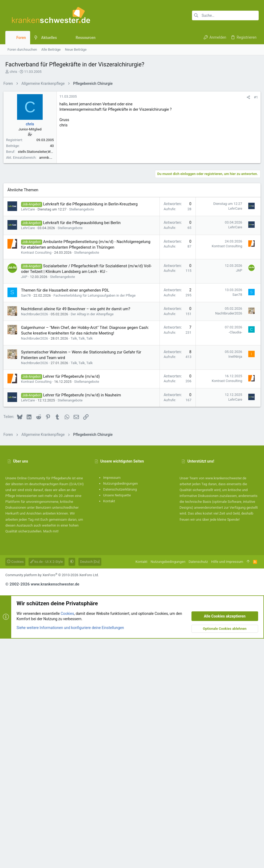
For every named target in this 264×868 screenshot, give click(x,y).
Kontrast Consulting (38, 482)
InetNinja (233, 586)
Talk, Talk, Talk (84, 568)
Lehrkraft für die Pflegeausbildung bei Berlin (84, 452)
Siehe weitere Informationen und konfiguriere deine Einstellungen (70, 857)
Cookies (15, 791)
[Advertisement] (132, 126)
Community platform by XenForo (52, 804)
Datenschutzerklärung (120, 719)
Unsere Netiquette (117, 725)
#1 (254, 172)
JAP (26, 506)
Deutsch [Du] (90, 791)
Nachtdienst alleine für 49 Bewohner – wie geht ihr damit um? (78, 538)
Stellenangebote (83, 439)
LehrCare (30, 439)
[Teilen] (247, 172)
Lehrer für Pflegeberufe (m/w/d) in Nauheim (84, 624)
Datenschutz (198, 791)
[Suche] (225, 15)
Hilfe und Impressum (227, 791)
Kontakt (109, 730)
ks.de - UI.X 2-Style (47, 791)
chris (13, 72)
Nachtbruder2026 (36, 544)
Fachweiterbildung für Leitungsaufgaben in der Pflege (97, 525)
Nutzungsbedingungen (121, 713)
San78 (28, 525)
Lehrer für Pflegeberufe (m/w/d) (73, 606)
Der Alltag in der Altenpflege (94, 544)
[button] (61, 38)
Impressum (112, 707)
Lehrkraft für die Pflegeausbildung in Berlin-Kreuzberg (92, 433)
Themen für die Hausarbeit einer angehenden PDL (67, 520)
